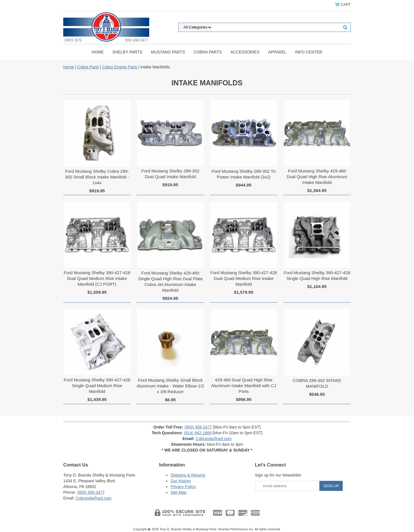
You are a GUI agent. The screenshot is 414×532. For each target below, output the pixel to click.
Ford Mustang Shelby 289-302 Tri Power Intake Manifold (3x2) (244, 174)
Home (98, 52)
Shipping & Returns (188, 475)
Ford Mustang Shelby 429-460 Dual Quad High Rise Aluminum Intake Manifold (317, 177)
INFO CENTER (309, 52)
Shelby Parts (127, 52)
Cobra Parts (208, 52)
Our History (181, 481)
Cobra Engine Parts (120, 67)
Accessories (245, 52)
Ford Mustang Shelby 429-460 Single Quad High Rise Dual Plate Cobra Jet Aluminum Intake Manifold (170, 282)
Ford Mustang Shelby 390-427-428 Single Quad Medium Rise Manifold (97, 386)
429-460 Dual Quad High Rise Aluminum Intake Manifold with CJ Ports (244, 386)
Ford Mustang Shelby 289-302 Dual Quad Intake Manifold (170, 174)
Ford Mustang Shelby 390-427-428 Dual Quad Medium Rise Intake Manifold (244, 278)
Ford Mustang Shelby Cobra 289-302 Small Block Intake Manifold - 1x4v (97, 177)
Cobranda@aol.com (214, 439)
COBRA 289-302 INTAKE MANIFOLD (317, 383)
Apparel (277, 52)
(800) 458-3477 (198, 427)
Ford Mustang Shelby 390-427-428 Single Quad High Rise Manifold (317, 275)
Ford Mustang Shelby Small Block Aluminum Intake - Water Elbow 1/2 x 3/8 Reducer (170, 386)
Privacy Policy (183, 487)
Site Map (178, 492)
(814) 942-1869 (198, 433)
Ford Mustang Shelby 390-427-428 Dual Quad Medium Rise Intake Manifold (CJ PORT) (97, 278)
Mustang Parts (168, 52)
